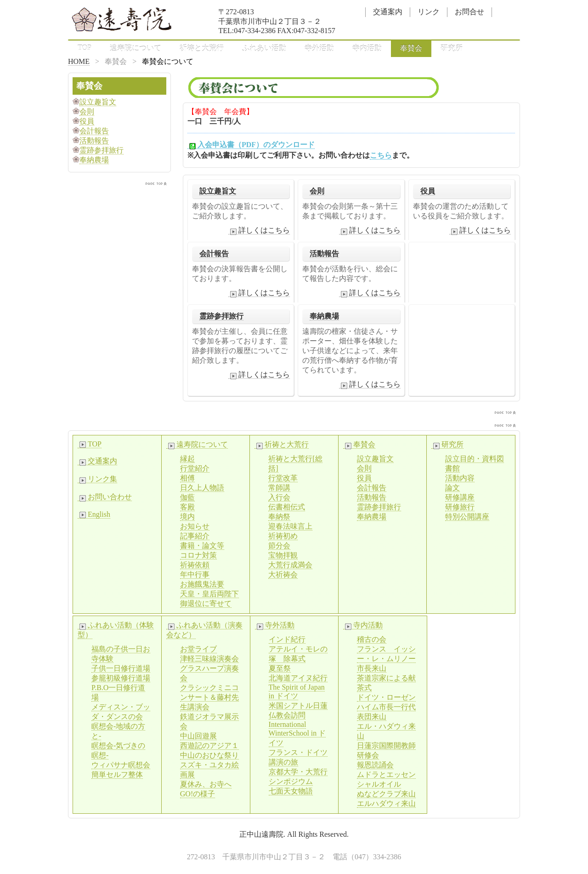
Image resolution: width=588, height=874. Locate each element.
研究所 (452, 48)
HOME (79, 61)
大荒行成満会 (290, 565)
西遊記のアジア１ (209, 745)
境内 (187, 517)
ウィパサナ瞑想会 (121, 765)
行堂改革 (283, 478)
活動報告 (324, 254)
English (94, 514)
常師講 (279, 488)
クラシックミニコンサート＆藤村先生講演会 (209, 697)
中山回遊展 (198, 736)
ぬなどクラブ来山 (386, 794)
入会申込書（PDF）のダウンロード (251, 145)
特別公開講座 (467, 517)
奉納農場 (324, 316)
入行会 (279, 497)
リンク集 (97, 479)
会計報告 (214, 254)
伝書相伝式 (287, 507)
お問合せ (469, 12)
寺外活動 (319, 48)
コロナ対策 (198, 555)
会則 (317, 191)
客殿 (187, 507)
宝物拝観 (283, 555)
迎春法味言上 (290, 526)
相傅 (187, 478)
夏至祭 (280, 668)
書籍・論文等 (202, 546)
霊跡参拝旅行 (221, 316)
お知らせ (195, 526)
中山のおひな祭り (209, 755)
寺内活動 (367, 48)
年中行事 (195, 574)
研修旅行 (460, 507)
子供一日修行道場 (121, 668)
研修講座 (460, 497)
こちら (381, 155)
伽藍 (187, 497)
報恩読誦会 (375, 765)
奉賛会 (411, 48)
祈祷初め (283, 536)
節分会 (279, 546)
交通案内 (388, 12)
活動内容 (460, 478)
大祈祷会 (283, 574)
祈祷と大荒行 (202, 48)
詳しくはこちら (259, 230)
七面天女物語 (291, 791)
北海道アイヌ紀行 (298, 678)
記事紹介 (195, 536)
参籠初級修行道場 (121, 678)
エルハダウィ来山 (386, 803)
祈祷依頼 (195, 565)
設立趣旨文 (218, 191)
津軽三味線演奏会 (209, 659)
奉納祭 (279, 517)
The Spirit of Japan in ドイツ (297, 691)
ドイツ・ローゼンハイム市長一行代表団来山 (386, 707)
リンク (429, 12)
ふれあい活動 (264, 48)
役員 (428, 191)
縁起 (187, 459)
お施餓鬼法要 (202, 584)
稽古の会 (372, 639)
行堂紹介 (195, 468)
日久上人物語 (202, 488)
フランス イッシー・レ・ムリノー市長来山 (386, 659)
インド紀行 (287, 639)
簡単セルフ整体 (117, 774)
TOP (85, 48)
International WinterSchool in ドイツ (297, 734)
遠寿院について (136, 48)
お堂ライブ (198, 649)
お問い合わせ (105, 497)
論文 (452, 488)
